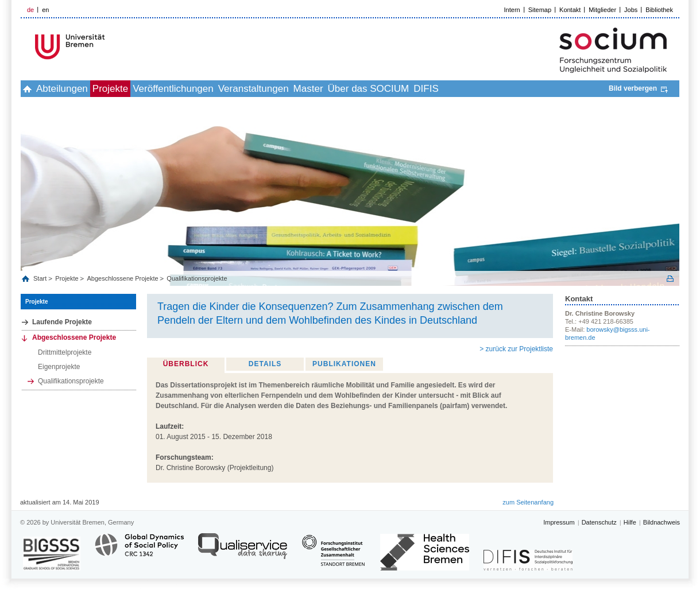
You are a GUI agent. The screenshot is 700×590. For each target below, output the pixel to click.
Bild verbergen (633, 88)
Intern (512, 10)
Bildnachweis (662, 522)
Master (378, 89)
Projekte (142, 89)
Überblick (186, 364)
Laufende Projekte (62, 322)
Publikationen (344, 364)
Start (41, 278)
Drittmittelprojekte (65, 352)
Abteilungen (81, 89)
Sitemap (540, 10)
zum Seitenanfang (528, 502)
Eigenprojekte (59, 367)
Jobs (631, 10)
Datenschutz (599, 522)
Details (265, 364)
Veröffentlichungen (217, 89)
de (30, 10)
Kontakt (570, 10)
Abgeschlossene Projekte (122, 278)
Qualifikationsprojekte (197, 278)
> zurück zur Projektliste (516, 349)
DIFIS (521, 89)
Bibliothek (659, 10)
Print (670, 279)
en (45, 10)
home (34, 89)
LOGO (109, 47)
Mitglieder (602, 10)
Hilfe (630, 522)
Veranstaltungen (310, 89)
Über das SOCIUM (451, 89)
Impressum (559, 522)
